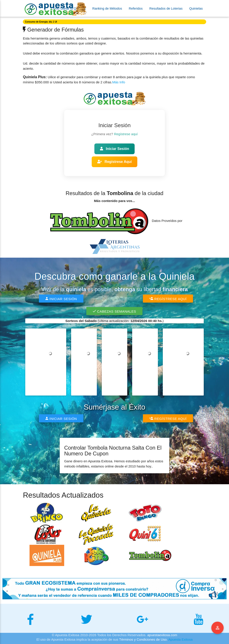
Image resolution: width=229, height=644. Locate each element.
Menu (218, 628)
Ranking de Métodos (107, 8)
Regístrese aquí (126, 134)
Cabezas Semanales (114, 311)
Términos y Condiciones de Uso (143, 639)
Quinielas (196, 8)
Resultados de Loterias (166, 8)
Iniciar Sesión (114, 149)
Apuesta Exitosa (180, 639)
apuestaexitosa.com (162, 635)
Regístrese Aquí (114, 162)
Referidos (136, 8)
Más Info (119, 82)
